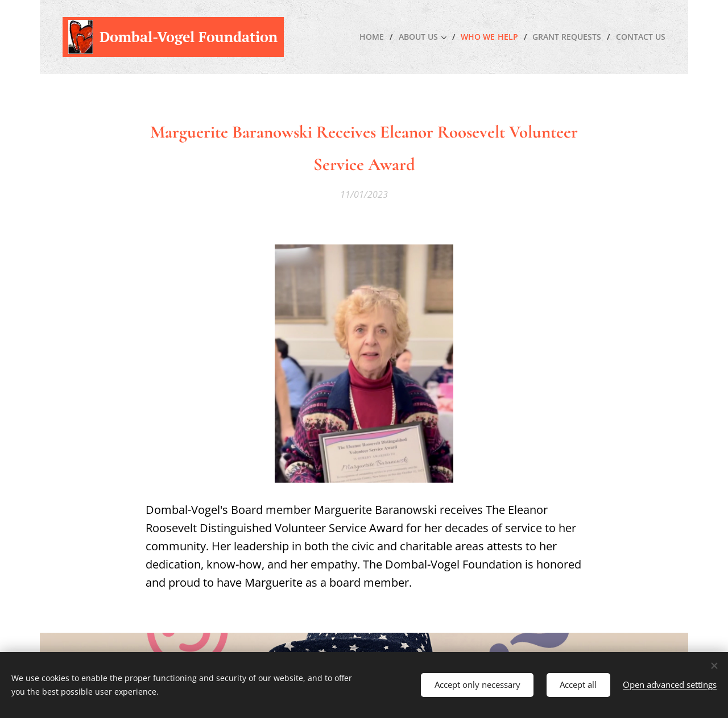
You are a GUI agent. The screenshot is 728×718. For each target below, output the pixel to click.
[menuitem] (369, 37)
